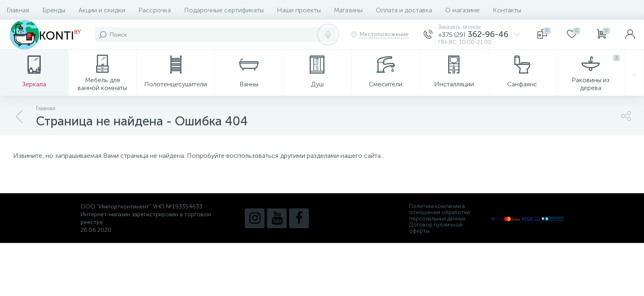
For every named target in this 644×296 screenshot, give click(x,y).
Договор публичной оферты (436, 228)
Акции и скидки (102, 10)
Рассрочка (155, 10)
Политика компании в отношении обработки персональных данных (439, 212)
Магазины (348, 10)
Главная (18, 10)
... (634, 73)
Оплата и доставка (404, 10)
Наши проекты (299, 10)
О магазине (462, 10)
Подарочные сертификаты (224, 10)
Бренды (54, 10)
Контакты (507, 10)
